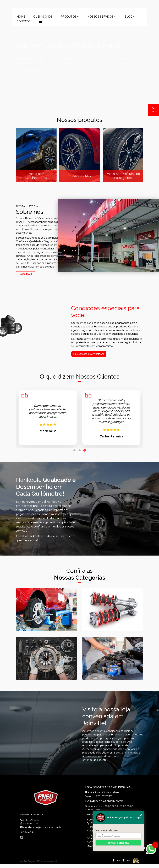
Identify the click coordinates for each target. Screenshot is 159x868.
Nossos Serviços (101, 17)
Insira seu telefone (107, 830)
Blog (129, 17)
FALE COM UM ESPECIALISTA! (40, 71)
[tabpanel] (48, 417)
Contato (24, 22)
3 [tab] (85, 450)
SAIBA (25, 274)
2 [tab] (80, 450)
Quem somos (43, 17)
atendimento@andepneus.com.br (41, 827)
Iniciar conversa (119, 843)
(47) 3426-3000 (30, 820)
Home (21, 17)
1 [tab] (74, 450)
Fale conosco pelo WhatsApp (89, 354)
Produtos (69, 17)
